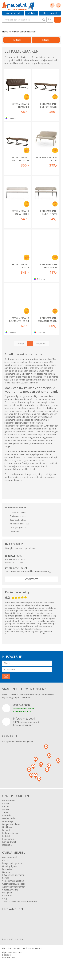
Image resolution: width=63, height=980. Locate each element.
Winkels (31, 13)
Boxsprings (8, 821)
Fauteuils (7, 815)
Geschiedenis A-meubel (13, 884)
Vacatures (7, 896)
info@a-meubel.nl (16, 568)
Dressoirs (7, 830)
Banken (6, 804)
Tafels (5, 812)
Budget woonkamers (12, 824)
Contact (31, 579)
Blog (4, 899)
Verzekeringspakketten (13, 881)
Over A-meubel (13, 13)
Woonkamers (9, 801)
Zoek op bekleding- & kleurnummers (20, 901)
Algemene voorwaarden (14, 887)
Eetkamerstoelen (10, 833)
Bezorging (7, 869)
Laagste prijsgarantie (12, 863)
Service (6, 878)
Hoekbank (7, 827)
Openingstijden (9, 866)
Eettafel (6, 836)
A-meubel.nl (37, 948)
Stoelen (14, 32)
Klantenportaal (50, 13)
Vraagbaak (7, 893)
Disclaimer (7, 955)
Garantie (6, 872)
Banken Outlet (9, 842)
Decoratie (7, 845)
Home (5, 32)
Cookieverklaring (10, 890)
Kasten (6, 806)
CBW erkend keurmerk (13, 875)
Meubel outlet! (9, 818)
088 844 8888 (13, 556)
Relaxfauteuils (9, 839)
